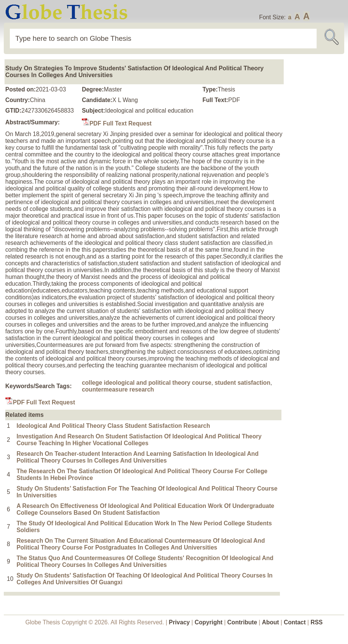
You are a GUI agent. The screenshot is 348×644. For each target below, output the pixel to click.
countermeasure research (118, 389)
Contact (295, 622)
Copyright (209, 622)
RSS (317, 622)
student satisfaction (242, 383)
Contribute (242, 622)
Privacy (179, 622)
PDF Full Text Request (117, 123)
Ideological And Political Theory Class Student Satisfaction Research (113, 426)
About (270, 622)
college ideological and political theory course (146, 383)
